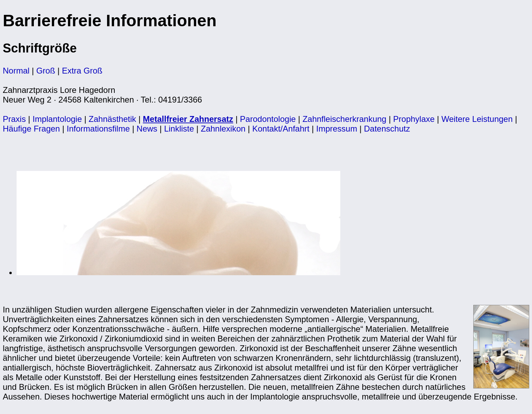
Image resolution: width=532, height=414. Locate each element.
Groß (46, 71)
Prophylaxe (414, 119)
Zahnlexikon (223, 129)
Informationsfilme (98, 129)
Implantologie (57, 119)
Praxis (14, 119)
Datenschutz (387, 129)
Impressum (337, 129)
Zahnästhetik (112, 119)
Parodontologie (268, 119)
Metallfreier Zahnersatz (188, 119)
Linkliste (179, 129)
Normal (16, 71)
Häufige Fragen (31, 129)
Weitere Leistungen (477, 119)
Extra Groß (82, 71)
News (147, 129)
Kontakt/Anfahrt (281, 129)
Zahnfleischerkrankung (345, 119)
